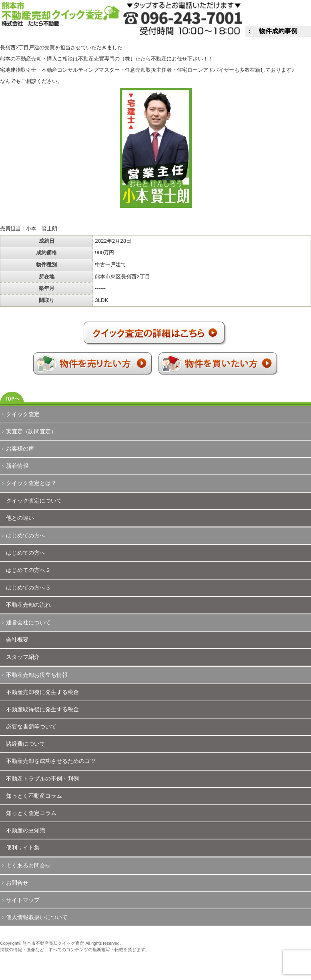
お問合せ (17, 883)
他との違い (20, 518)
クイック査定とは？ (31, 483)
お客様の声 (20, 449)
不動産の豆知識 (26, 830)
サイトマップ (23, 900)
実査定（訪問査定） (31, 431)
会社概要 (17, 640)
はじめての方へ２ (28, 570)
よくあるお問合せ (28, 865)
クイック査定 (23, 414)
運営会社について (28, 622)
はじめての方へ (26, 535)
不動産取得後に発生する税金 (42, 709)
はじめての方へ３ (28, 588)
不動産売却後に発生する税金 (42, 692)
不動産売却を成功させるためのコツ (51, 761)
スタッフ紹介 (23, 657)
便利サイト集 (23, 847)
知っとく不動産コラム (34, 796)
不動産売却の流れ (28, 605)
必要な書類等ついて (31, 726)
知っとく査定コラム (31, 813)
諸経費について (26, 744)
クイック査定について (34, 501)
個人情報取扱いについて (37, 917)
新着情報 (17, 466)
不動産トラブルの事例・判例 (42, 779)
